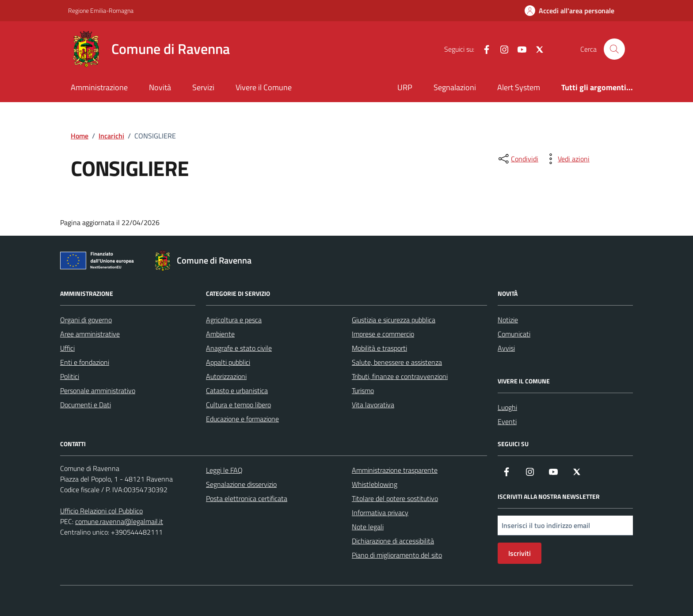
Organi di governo (86, 320)
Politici (70, 376)
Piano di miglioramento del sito (397, 555)
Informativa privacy (380, 513)
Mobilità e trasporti (379, 348)
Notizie (508, 320)
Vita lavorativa (373, 405)
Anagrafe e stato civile (239, 348)
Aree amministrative (90, 334)
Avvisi (506, 348)
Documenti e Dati (86, 405)
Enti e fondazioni (85, 362)
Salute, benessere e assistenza (397, 362)
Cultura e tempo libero (238, 405)
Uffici (67, 348)
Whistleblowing (375, 484)
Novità (160, 87)
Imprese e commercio (383, 334)
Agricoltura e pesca (234, 320)
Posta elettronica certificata (247, 498)
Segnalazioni (455, 87)
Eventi (507, 421)
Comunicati (514, 334)
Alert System (519, 87)
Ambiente (220, 334)
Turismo (363, 390)
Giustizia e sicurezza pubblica (394, 320)
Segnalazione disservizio (241, 484)
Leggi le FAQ (224, 470)
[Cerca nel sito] (614, 49)
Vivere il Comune (264, 87)
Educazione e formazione (242, 419)
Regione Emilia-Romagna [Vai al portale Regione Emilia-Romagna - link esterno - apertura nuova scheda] (101, 10)
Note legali (368, 527)
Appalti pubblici (228, 362)
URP (405, 87)
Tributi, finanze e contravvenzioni (400, 376)
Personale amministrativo (98, 390)
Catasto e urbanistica (237, 390)
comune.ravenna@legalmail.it (119, 521)
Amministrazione (99, 87)
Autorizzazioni (226, 376)
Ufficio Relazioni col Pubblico (101, 511)
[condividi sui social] (518, 159)
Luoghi (507, 407)
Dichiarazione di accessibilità (393, 541)
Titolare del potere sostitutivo (395, 498)
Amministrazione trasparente (395, 470)
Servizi (203, 87)
